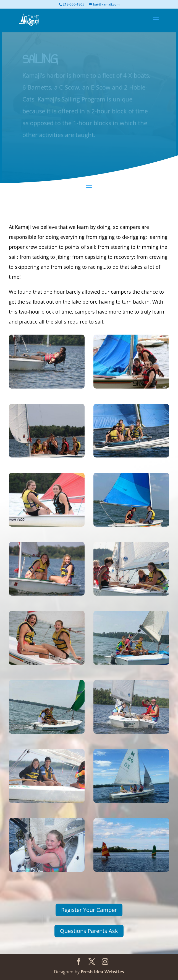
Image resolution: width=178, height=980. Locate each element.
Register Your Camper (89, 910)
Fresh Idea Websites (102, 972)
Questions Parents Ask (89, 931)
